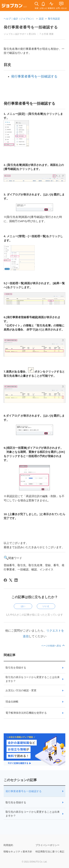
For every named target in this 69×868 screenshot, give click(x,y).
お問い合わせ (61, 8)
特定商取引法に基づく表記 (50, 852)
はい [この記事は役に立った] (23, 606)
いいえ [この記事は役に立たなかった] (46, 606)
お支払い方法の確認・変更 (21, 690)
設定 (41, 19)
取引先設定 (54, 19)
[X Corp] (11, 580)
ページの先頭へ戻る (53, 646)
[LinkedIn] (16, 580)
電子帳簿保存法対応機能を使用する (26, 713)
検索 (37, 8)
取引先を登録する (16, 668)
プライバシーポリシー (47, 845)
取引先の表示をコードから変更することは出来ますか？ (33, 679)
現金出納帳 (12, 702)
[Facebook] (5, 580)
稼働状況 (51, 8)
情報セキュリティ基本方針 (18, 852)
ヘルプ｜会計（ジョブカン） (19, 19)
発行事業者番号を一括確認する (24, 791)
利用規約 (8, 845)
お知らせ (43, 8)
